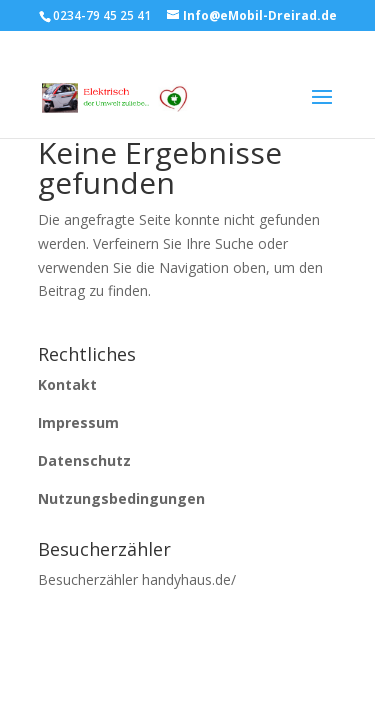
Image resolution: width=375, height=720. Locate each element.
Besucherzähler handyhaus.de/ (137, 579)
